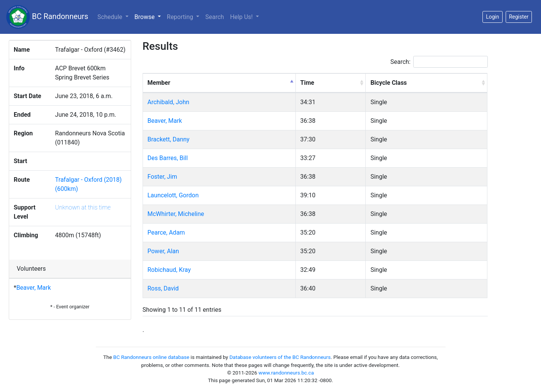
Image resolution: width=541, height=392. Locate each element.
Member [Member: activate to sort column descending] (159, 83)
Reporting (181, 17)
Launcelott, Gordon (173, 195)
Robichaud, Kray (169, 270)
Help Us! (242, 17)
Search (215, 17)
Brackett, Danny (169, 139)
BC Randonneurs (47, 17)
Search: (439, 62)
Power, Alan (163, 251)
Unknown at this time (83, 207)
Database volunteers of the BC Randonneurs (280, 357)
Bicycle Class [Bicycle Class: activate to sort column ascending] (389, 83)
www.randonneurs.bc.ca (286, 373)
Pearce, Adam (166, 233)
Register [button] (519, 17)
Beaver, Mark (34, 288)
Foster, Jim (162, 177)
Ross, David (163, 288)
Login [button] (493, 17)
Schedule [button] (110, 17)
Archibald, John (168, 102)
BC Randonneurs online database (151, 357)
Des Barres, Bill (168, 158)
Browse (149, 16)
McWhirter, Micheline (176, 214)
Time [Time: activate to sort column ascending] (307, 83)
